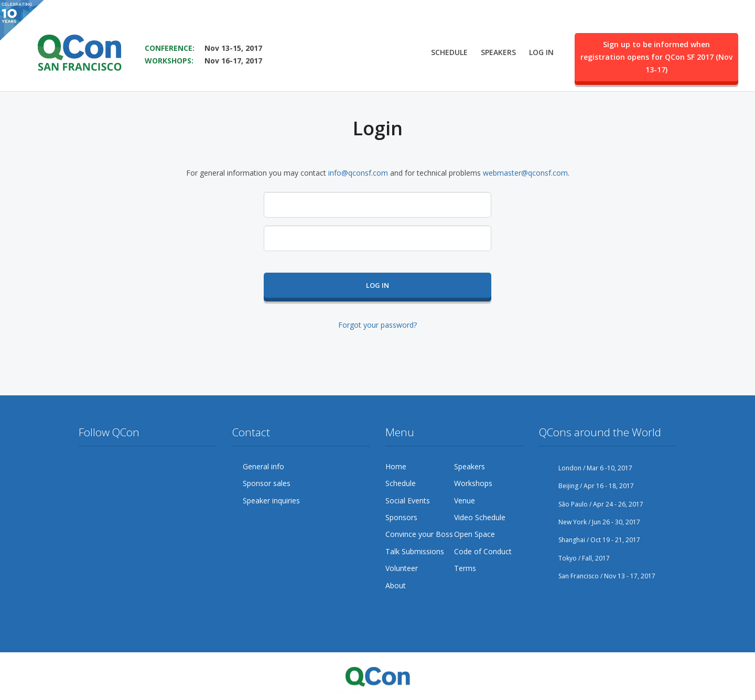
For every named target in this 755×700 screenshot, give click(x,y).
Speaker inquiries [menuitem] (271, 500)
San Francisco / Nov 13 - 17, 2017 (597, 576)
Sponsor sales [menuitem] (267, 483)
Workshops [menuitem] (473, 483)
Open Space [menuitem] (474, 534)
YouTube (147, 467)
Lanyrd (87, 487)
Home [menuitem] (396, 466)
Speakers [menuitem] (498, 51)
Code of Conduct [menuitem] (483, 551)
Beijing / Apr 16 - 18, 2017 (586, 486)
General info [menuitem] (263, 466)
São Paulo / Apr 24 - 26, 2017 (591, 504)
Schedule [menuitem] (449, 51)
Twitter (87, 467)
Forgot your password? (377, 325)
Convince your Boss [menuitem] (419, 534)
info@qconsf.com (358, 173)
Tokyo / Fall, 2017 (574, 558)
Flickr (167, 467)
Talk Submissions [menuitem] (415, 551)
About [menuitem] (396, 585)
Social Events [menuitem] (408, 500)
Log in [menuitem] (541, 51)
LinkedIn (187, 467)
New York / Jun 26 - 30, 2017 (590, 522)
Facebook (107, 467)
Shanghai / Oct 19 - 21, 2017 (590, 540)
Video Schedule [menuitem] (480, 517)
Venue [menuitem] (465, 500)
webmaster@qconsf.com (525, 173)
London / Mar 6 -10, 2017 (586, 468)
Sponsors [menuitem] (401, 517)
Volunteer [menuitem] (402, 568)
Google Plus (127, 467)
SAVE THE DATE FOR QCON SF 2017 (213, 32)
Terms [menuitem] (465, 568)
